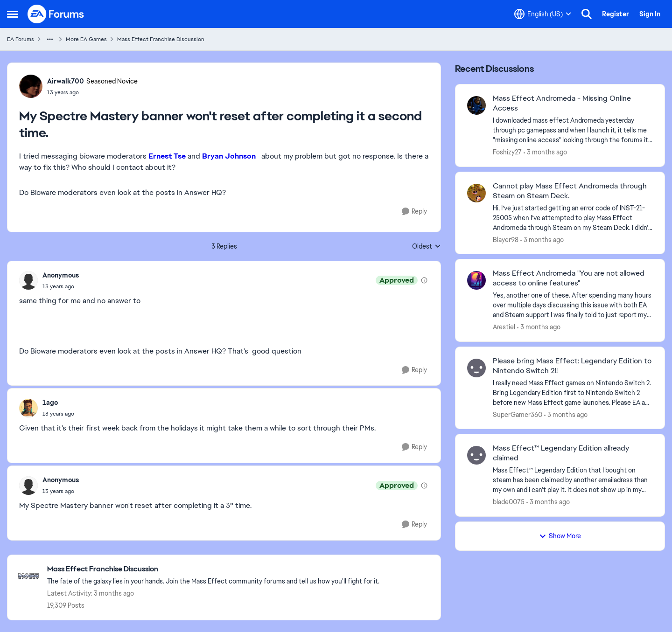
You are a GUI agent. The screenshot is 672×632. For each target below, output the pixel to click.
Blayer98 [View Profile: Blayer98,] (506, 239)
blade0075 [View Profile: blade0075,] (509, 502)
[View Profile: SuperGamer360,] (476, 368)
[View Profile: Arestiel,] (476, 280)
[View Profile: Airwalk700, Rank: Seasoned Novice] (31, 86)
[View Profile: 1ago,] (28, 408)
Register (616, 14)
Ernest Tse (167, 156)
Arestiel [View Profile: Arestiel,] (504, 327)
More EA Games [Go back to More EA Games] (86, 39)
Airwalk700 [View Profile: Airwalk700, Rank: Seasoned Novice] (66, 81)
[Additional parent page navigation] (50, 39)
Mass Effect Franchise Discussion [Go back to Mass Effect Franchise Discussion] (161, 39)
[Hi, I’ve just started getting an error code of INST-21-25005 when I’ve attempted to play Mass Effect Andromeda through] (573, 218)
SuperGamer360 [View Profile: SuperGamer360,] (518, 414)
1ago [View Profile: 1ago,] (50, 403)
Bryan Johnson (232, 156)
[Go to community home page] (56, 14)
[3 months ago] (545, 152)
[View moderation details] (424, 280)
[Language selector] (543, 14)
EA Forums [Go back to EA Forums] (21, 39)
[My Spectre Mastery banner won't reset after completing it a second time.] (61, 286)
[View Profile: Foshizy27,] (476, 105)
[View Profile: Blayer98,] (476, 193)
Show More (560, 536)
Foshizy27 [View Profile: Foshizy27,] (507, 152)
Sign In (650, 14)
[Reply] (414, 212)
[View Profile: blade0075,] (476, 455)
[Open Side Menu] (13, 14)
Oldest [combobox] (427, 247)
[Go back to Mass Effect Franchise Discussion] (213, 569)
